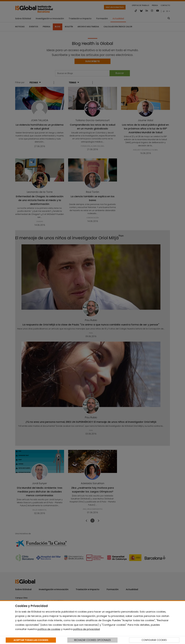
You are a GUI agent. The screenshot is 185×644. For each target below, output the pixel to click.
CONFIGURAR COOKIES (154, 640)
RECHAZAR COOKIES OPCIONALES (92, 640)
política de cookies (49, 629)
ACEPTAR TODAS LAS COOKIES (31, 640)
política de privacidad (86, 629)
